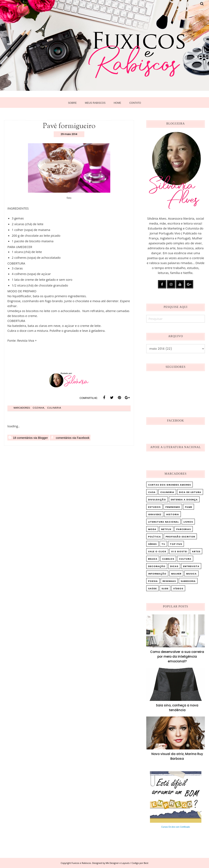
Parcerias (184, 529)
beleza (153, 559)
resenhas (169, 581)
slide (165, 588)
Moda (152, 529)
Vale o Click (157, 551)
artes (196, 551)
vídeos (178, 588)
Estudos (154, 507)
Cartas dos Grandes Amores (170, 485)
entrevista (191, 566)
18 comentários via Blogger (28, 438)
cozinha (39, 408)
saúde (152, 588)
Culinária (54, 408)
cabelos (168, 559)
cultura (185, 559)
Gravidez (155, 514)
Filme (189, 507)
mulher (176, 574)
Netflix (166, 529)
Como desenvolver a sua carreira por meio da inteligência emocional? (177, 657)
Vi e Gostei (179, 551)
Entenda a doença (184, 500)
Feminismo (173, 507)
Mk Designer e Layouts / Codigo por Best (127, 863)
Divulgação (157, 500)
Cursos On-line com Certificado (176, 827)
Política (154, 537)
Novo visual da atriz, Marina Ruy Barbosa (177, 756)
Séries (152, 544)
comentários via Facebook (70, 438)
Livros (188, 522)
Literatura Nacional (163, 522)
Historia (173, 514)
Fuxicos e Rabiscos (81, 863)
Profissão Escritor (180, 537)
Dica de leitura (190, 492)
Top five (176, 544)
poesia (153, 581)
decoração (157, 566)
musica (191, 574)
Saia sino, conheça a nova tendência (177, 708)
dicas (174, 566)
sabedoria (188, 581)
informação (157, 574)
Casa (152, 492)
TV (163, 544)
